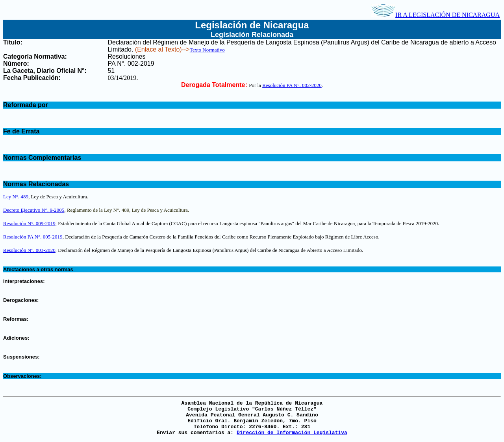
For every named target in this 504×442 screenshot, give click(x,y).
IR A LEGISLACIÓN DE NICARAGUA (435, 15)
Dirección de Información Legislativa (292, 433)
